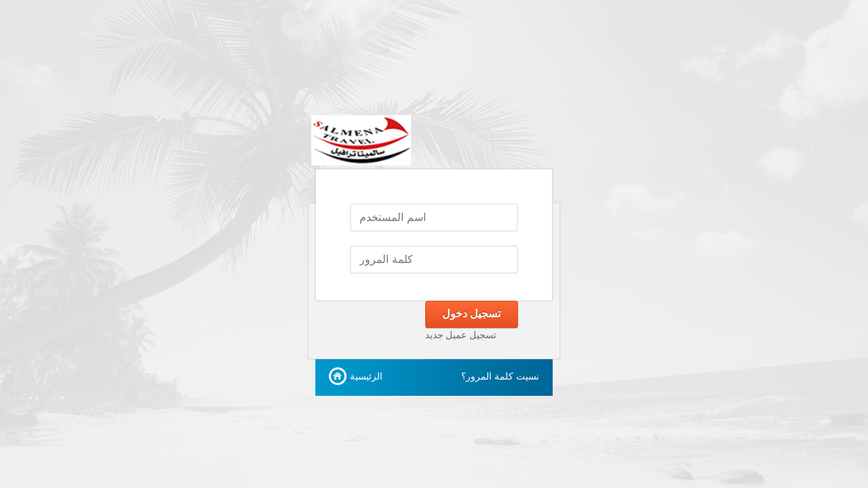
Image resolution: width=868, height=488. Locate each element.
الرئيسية (366, 376)
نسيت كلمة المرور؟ (500, 376)
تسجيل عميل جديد (461, 335)
